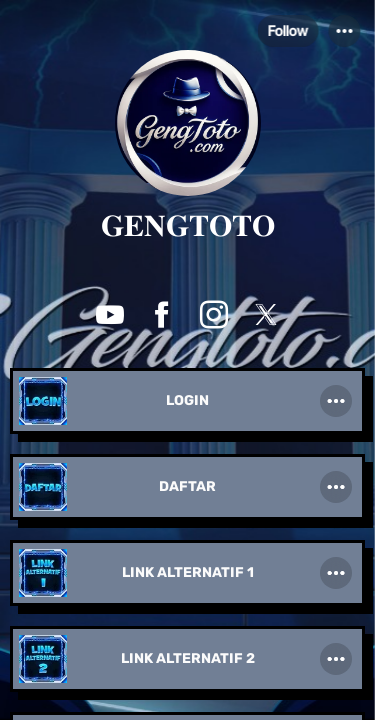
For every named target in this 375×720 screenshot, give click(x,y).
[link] (187, 403)
